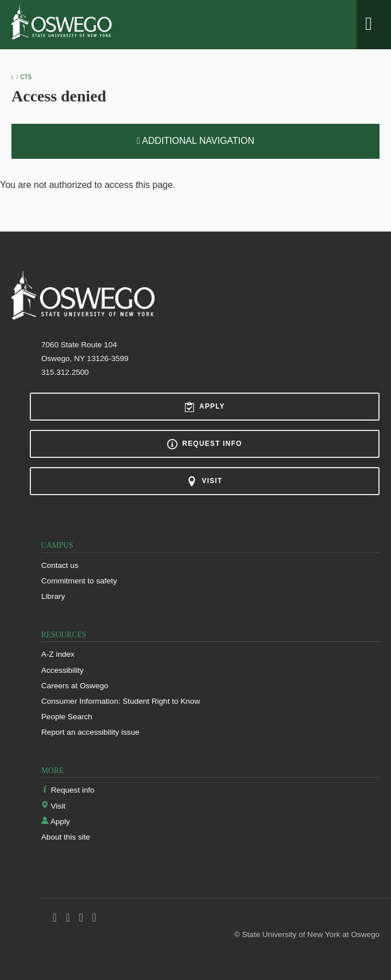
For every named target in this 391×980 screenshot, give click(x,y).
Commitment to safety (79, 581)
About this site (66, 837)
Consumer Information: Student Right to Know (121, 701)
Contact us (60, 565)
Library (53, 596)
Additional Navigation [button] (196, 141)
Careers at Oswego (75, 686)
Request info (204, 444)
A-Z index (58, 654)
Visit (204, 481)
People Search (67, 717)
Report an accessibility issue (90, 732)
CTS (26, 77)
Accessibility (62, 670)
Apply (205, 407)
